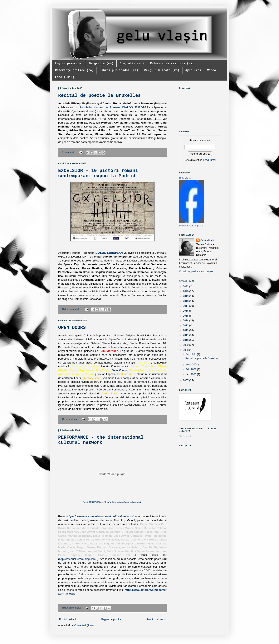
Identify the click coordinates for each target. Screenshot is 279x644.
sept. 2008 (192, 365)
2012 (186, 330)
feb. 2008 (192, 369)
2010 (186, 340)
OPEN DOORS (72, 328)
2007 (186, 380)
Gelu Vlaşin (119, 370)
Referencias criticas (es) (172, 63)
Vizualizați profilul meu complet (196, 271)
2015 (186, 316)
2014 (186, 321)
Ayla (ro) (193, 70)
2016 (186, 311)
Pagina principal (69, 63)
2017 (186, 306)
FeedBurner (210, 160)
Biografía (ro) (132, 63)
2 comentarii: (69, 152)
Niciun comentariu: (72, 309)
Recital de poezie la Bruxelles (99, 96)
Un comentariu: (70, 419)
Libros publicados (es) (119, 70)
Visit (112, 502)
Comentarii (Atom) (84, 625)
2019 (186, 296)
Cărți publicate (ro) (162, 70)
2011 (186, 335)
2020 (186, 291)
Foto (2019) (65, 77)
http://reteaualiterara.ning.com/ (78, 559)
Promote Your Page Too (191, 226)
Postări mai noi (67, 619)
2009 (186, 345)
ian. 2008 (192, 374)
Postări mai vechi (156, 619)
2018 (186, 301)
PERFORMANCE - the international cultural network (101, 440)
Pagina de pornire (111, 619)
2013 (186, 326)
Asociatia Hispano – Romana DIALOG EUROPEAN (115, 107)
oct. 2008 (192, 354)
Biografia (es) (101, 63)
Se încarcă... (186, 436)
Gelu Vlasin (207, 240)
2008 (186, 350)
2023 (186, 287)
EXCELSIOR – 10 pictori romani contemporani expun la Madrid (98, 173)
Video (211, 70)
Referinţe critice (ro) (74, 70)
